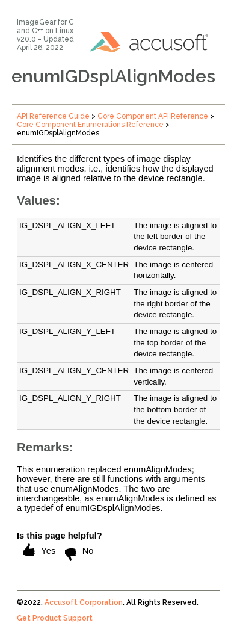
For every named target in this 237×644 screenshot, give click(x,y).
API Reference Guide (53, 116)
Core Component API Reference (153, 116)
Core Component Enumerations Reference (90, 125)
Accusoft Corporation (84, 602)
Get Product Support (55, 618)
